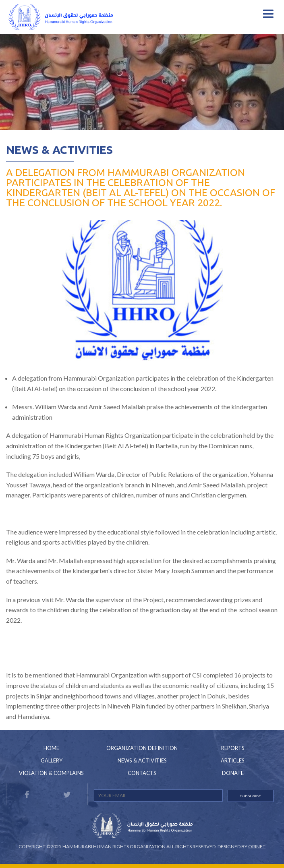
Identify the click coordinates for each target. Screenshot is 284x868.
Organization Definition (142, 748)
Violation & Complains (51, 773)
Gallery (52, 760)
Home (51, 748)
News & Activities (59, 150)
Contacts (142, 773)
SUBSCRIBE (251, 796)
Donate (233, 773)
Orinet (257, 846)
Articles (233, 760)
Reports (233, 748)
